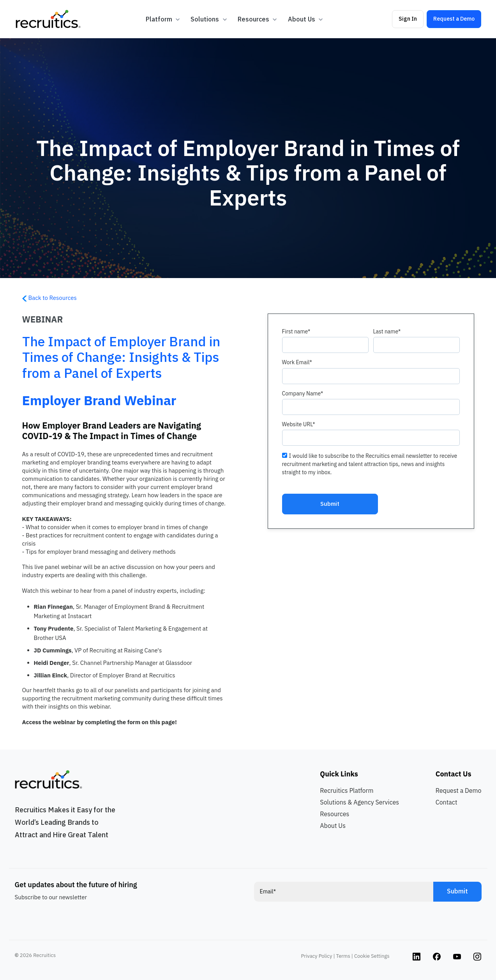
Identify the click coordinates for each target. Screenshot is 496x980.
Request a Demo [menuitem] (459, 790)
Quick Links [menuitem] (339, 774)
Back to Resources (49, 298)
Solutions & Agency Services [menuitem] (359, 802)
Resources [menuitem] (334, 814)
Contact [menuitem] (447, 802)
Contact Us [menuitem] (454, 774)
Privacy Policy (317, 956)
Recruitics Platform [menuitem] (347, 790)
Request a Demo (454, 19)
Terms (343, 956)
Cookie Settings (372, 956)
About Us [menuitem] (333, 826)
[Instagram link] (417, 956)
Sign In (408, 19)
